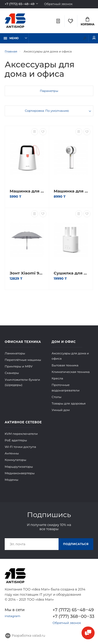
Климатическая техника (71, 372)
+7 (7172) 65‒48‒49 (20, 4)
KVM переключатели (21, 434)
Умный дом (61, 410)
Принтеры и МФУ (19, 366)
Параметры (49, 91)
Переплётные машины (23, 360)
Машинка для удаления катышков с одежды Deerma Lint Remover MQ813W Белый (71, 191)
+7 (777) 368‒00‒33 (73, 616)
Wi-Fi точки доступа (20, 447)
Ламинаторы (15, 353)
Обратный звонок (58, 4)
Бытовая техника (65, 365)
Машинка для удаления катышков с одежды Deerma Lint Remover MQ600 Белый (27, 191)
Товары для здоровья (69, 403)
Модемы (11, 480)
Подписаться (76, 544)
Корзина (88, 22)
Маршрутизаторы (19, 467)
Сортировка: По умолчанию (47, 111)
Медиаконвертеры (20, 473)
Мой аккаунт (94, 38)
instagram (13, 616)
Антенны (12, 453)
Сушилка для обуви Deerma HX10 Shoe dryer (71, 273)
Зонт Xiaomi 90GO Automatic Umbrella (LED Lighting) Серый (27, 273)
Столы (57, 397)
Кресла (57, 378)
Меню (11, 38)
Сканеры (12, 373)
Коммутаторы (16, 460)
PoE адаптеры (16, 440)
